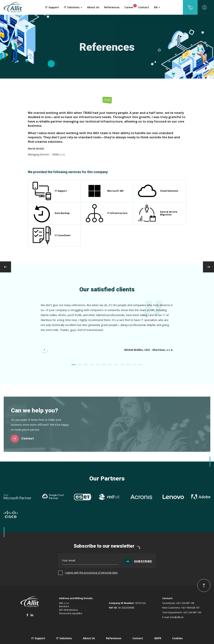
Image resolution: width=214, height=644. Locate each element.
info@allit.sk (177, 617)
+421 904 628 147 (190, 608)
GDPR (158, 638)
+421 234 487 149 (185, 603)
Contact (138, 638)
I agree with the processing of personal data (91, 573)
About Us (89, 638)
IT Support (38, 638)
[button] (190, 7)
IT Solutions (64, 638)
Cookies (177, 638)
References (114, 638)
